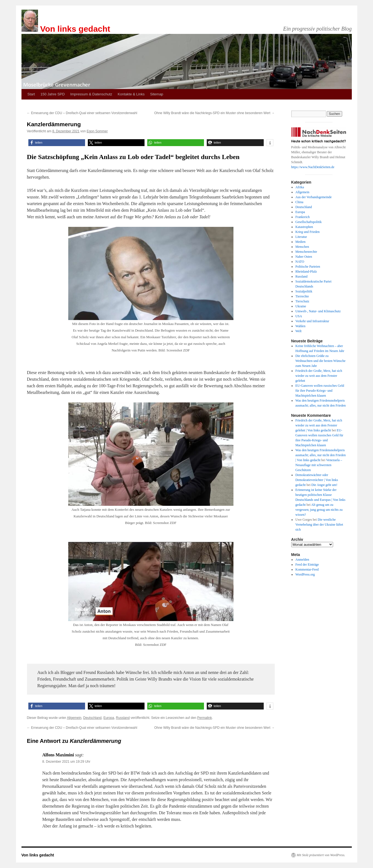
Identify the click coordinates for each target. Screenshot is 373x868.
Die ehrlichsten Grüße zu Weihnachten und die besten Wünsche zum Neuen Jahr (320, 361)
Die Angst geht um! (324, 485)
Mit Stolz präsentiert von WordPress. (321, 855)
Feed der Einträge (307, 565)
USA (299, 316)
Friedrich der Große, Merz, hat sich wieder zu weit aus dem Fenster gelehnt (319, 376)
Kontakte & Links (131, 94)
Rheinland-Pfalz (306, 272)
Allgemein (74, 718)
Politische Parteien (308, 267)
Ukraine (301, 306)
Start (31, 94)
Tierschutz (302, 301)
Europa (109, 718)
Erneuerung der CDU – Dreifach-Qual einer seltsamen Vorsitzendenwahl (82, 113)
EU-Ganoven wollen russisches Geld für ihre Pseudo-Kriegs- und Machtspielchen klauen (320, 391)
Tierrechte (302, 296)
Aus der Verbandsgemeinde (314, 197)
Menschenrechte (306, 252)
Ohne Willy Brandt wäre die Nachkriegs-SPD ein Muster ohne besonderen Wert (214, 113)
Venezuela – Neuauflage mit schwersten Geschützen (319, 465)
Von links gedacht (75, 29)
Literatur (301, 237)
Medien (300, 242)
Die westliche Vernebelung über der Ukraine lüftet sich (319, 525)
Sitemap (157, 94)
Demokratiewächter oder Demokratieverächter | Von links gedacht (317, 480)
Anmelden (302, 560)
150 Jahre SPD (53, 94)
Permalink (204, 718)
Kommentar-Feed (307, 569)
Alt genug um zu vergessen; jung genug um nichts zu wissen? (319, 510)
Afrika (300, 187)
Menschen (302, 247)
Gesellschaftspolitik (308, 222)
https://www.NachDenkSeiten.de (313, 167)
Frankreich (303, 217)
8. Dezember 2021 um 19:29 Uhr (66, 762)
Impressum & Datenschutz (91, 94)
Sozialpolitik (304, 291)
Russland (123, 718)
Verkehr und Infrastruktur (312, 321)
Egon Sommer (97, 131)
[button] (57, 143)
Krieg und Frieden (307, 232)
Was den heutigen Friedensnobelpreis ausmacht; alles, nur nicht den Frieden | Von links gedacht (321, 455)
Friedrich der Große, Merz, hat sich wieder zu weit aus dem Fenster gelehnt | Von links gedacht (319, 425)
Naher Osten (304, 257)
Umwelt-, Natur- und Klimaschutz (318, 311)
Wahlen (300, 326)
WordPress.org (305, 574)
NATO (300, 262)
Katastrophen (304, 227)
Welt (298, 331)
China (299, 202)
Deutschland (92, 718)
